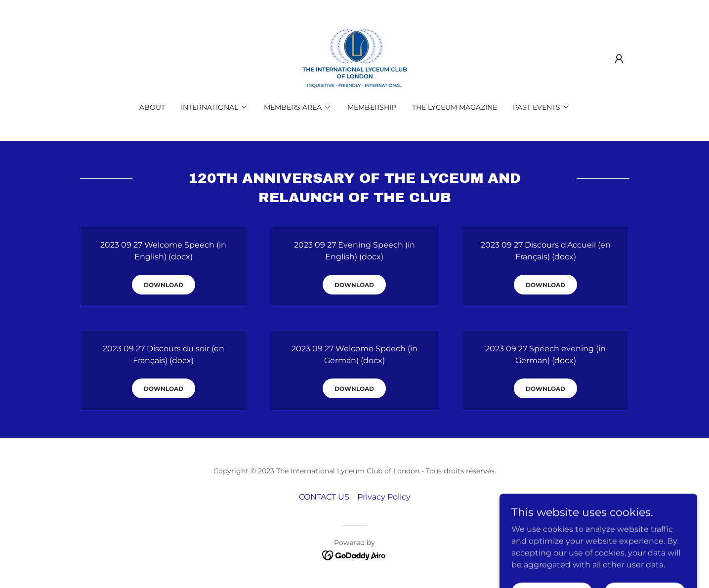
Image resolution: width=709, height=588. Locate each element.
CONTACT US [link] (324, 497)
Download (164, 285)
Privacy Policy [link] (384, 497)
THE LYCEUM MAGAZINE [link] (455, 107)
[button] (619, 59)
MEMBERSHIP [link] (372, 107)
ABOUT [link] (152, 107)
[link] (354, 58)
